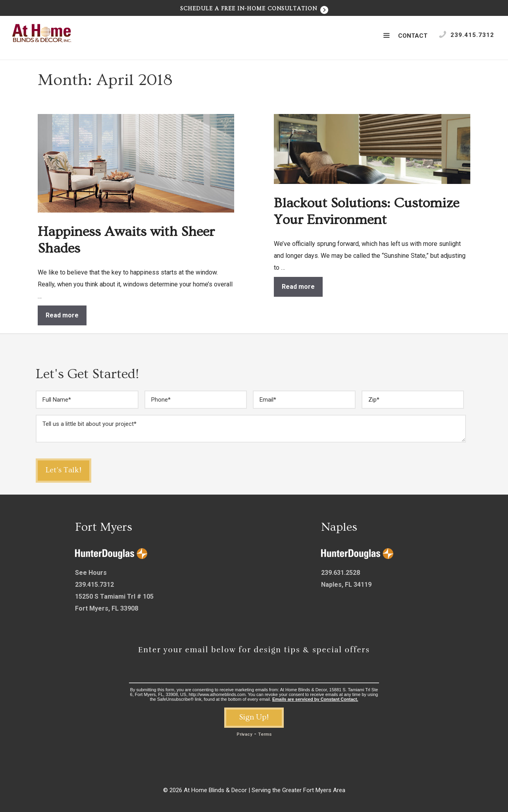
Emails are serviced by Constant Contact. (315, 699)
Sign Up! (254, 717)
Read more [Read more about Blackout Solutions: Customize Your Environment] (298, 287)
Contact (413, 36)
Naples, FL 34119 (346, 585)
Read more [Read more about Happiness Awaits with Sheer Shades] (62, 315)
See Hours (91, 573)
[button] (386, 36)
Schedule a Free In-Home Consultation (254, 9)
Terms (265, 734)
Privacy (244, 734)
